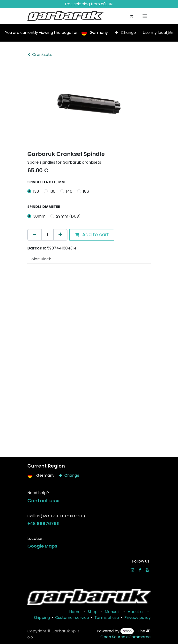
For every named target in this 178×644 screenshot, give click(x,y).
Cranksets (40, 55)
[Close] (169, 33)
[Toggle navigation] (145, 16)
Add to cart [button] (92, 235)
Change (126, 33)
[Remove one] (34, 235)
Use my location (158, 33)
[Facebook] (140, 570)
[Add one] (60, 235)
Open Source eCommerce (126, 637)
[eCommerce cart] (131, 16)
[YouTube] (147, 570)
